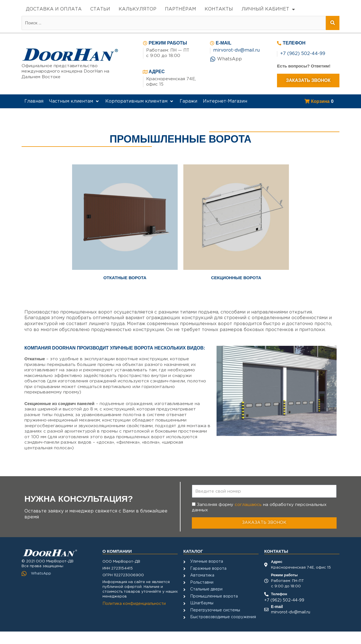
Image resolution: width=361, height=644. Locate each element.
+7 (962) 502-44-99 (303, 54)
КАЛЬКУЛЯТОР (138, 9)
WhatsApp (229, 59)
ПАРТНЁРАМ (180, 9)
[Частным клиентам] (74, 101)
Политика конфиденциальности (133, 603)
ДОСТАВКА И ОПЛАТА (54, 9)
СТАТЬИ (100, 9)
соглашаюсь (249, 505)
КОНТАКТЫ (219, 9)
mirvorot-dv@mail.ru (236, 50)
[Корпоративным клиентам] (140, 101)
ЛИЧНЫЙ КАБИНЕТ (268, 9)
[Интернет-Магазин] (225, 101)
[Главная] (34, 101)
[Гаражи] (188, 101)
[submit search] (333, 23)
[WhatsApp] (213, 59)
